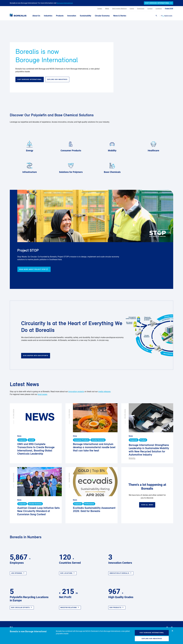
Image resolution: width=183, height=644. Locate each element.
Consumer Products (71, 146)
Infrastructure (30, 167)
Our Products (117, 608)
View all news (147, 505)
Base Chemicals (112, 167)
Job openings (18, 573)
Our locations (68, 573)
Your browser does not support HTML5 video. (126, 63)
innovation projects (76, 392)
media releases (104, 392)
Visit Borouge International (152, 633)
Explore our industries (152, 639)
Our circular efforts (22, 608)
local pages (42, 394)
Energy (30, 146)
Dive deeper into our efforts (36, 356)
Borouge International (65, 3)
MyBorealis (167, 16)
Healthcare (153, 146)
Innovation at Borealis (121, 573)
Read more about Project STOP (34, 269)
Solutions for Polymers (71, 167)
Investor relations (70, 608)
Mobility (112, 146)
